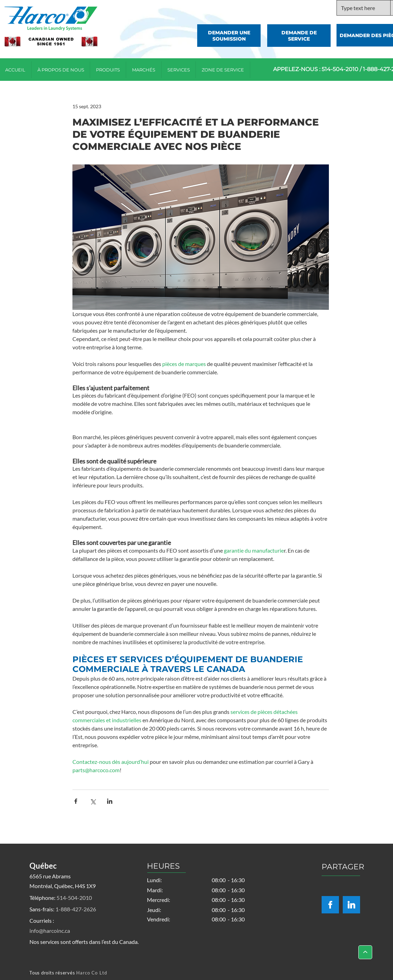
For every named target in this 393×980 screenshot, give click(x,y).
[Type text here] (358, 8)
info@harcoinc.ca (50, 931)
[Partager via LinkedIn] (110, 801)
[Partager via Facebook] (76, 801)
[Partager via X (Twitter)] (93, 801)
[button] (223, 70)
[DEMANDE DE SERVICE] (299, 36)
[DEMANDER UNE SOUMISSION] (229, 36)
